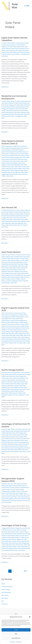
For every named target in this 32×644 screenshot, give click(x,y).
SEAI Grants (5, 543)
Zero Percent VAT (9, 208)
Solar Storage (5, 283)
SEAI (28, 541)
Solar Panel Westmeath (15, 450)
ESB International (7, 372)
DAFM (3, 146)
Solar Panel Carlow (18, 335)
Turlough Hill (10, 395)
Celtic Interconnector (8, 313)
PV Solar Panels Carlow (8, 101)
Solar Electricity (11, 50)
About (3, 584)
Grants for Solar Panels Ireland (15, 489)
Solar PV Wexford (23, 281)
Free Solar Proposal (7, 587)
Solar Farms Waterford (14, 440)
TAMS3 (26, 172)
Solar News (5, 598)
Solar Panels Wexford (14, 172)
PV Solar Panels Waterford (15, 47)
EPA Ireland (12, 317)
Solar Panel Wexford (17, 114)
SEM (12, 332)
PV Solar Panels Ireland (8, 43)
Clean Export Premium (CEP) (14, 486)
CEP (12, 484)
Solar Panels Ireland (12, 225)
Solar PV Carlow (25, 277)
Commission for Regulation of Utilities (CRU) (14, 315)
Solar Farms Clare (23, 435)
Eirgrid (6, 317)
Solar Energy (15, 157)
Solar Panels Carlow (20, 167)
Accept (16, 630)
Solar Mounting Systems (22, 442)
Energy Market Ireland (8, 528)
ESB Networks (20, 317)
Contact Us (5, 604)
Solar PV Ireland (23, 225)
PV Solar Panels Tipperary (13, 328)
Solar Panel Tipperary (20, 112)
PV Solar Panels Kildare (22, 43)
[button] (30, 617)
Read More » (5, 87)
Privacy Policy (19, 642)
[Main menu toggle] (27, 6)
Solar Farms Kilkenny (16, 438)
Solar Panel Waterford (14, 165)
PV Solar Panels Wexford (8, 107)
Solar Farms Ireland (11, 378)
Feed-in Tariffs (10, 487)
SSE (3, 502)
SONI (25, 343)
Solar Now (15, 6)
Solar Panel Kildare (12, 52)
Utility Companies (20, 395)
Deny (16, 634)
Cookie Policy (13, 642)
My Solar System (6, 592)
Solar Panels (11, 116)
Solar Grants (14, 159)
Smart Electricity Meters (18, 49)
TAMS (22, 172)
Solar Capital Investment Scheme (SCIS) (18, 155)
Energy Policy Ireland (21, 528)
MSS (23, 491)
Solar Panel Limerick (13, 386)
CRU (3, 317)
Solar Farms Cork (6, 437)
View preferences (16, 638)
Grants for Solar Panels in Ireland (11, 255)
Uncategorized (25, 54)
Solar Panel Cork (24, 444)
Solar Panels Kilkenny (17, 275)
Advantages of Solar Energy (14, 525)
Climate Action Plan (20, 313)
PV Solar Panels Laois (13, 326)
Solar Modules (13, 266)
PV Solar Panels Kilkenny (9, 45)
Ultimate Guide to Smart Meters (11, 54)
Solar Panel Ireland (11, 111)
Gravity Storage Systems (13, 370)
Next (26, 571)
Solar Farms (22, 157)
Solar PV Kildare (16, 279)
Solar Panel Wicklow (16, 341)
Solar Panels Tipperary (14, 170)
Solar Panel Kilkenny (23, 52)
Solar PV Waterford (13, 281)
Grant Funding (6, 589)
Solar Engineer (10, 109)
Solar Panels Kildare (16, 169)
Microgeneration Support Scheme (11, 491)
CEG (9, 484)
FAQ (3, 601)
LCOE (12, 257)
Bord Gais (4, 484)
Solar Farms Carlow (11, 435)
